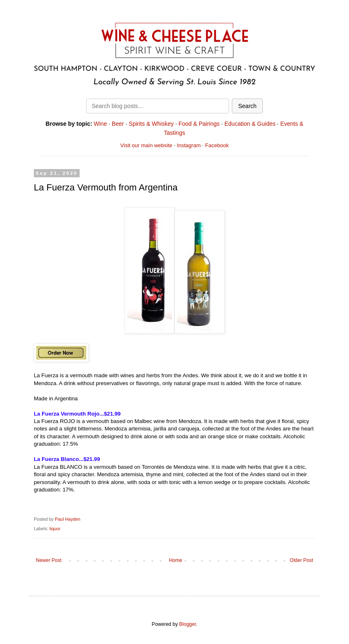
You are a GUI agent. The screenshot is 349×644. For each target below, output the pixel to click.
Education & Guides (250, 124)
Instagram (189, 145)
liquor (55, 529)
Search (247, 106)
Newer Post (49, 560)
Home (176, 560)
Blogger (187, 624)
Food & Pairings (199, 124)
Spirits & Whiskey (151, 124)
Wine (100, 124)
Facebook (217, 145)
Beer (118, 124)
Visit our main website (146, 145)
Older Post (301, 560)
